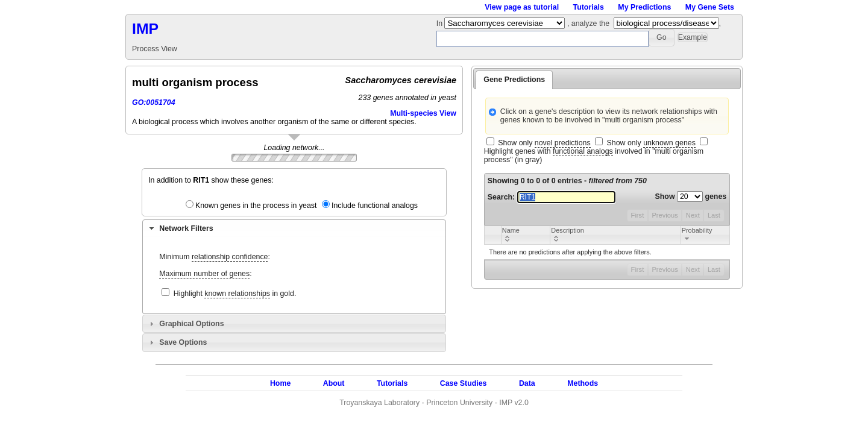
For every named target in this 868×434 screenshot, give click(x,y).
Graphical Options (191, 324)
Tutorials (589, 7)
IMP (145, 29)
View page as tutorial (522, 7)
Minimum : (215, 257)
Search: (552, 197)
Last (714, 215)
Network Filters (186, 228)
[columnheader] (525, 235)
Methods (583, 383)
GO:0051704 (154, 102)
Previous (665, 215)
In (441, 24)
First (638, 215)
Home (280, 383)
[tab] (294, 228)
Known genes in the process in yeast (256, 206)
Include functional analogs (375, 206)
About (334, 383)
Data (527, 383)
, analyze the (588, 24)
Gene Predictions (514, 80)
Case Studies (464, 383)
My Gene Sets (710, 7)
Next (693, 215)
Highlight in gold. (235, 294)
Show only (544, 143)
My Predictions (644, 7)
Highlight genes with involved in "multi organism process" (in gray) (594, 156)
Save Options (183, 342)
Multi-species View (423, 113)
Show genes (691, 197)
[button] (662, 38)
